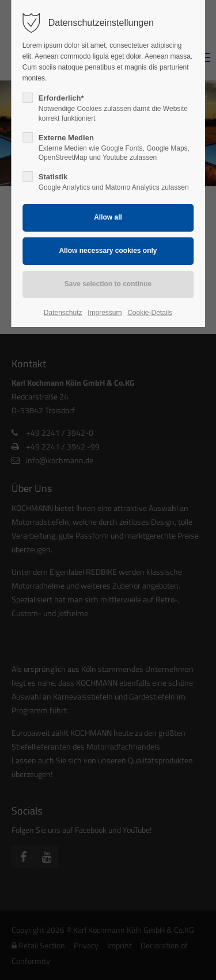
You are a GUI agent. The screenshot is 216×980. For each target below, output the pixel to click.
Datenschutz (63, 313)
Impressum (105, 313)
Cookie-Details (150, 313)
